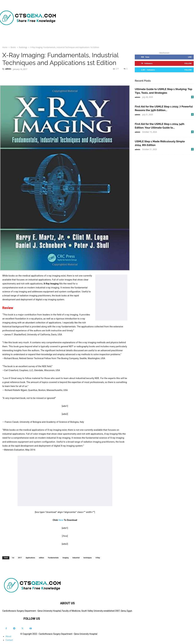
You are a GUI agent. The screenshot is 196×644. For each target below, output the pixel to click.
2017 (20, 558)
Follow (188, 63)
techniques (88, 558)
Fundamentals (53, 558)
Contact (9, 640)
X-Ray (98, 558)
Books (13, 47)
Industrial (76, 558)
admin (8, 69)
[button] (147, 37)
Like (190, 57)
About (8, 636)
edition (41, 558)
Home (5, 47)
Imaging (66, 558)
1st (13, 558)
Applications (30, 558)
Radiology (23, 47)
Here (61, 520)
